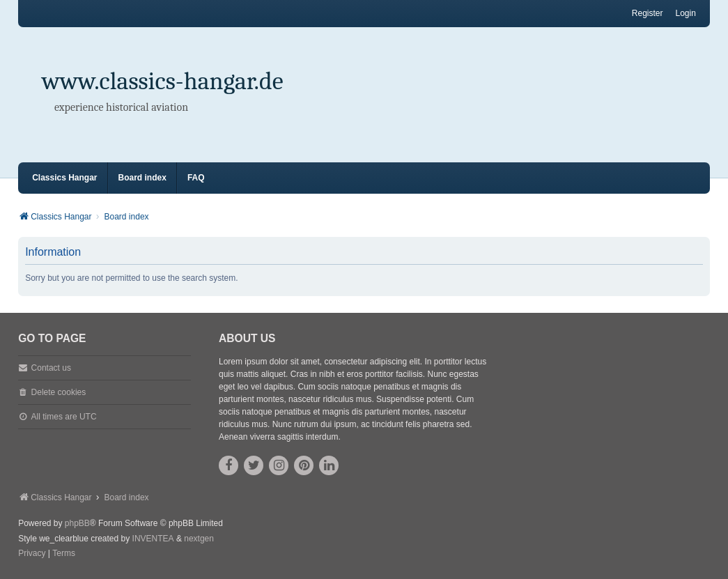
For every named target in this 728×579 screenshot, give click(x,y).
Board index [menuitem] (142, 178)
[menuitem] (32, 554)
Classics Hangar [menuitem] (64, 178)
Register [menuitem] (648, 13)
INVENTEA (153, 539)
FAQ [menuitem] (196, 178)
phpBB (77, 523)
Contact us (51, 368)
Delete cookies (59, 392)
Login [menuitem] (686, 13)
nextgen (199, 539)
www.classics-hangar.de (163, 81)
